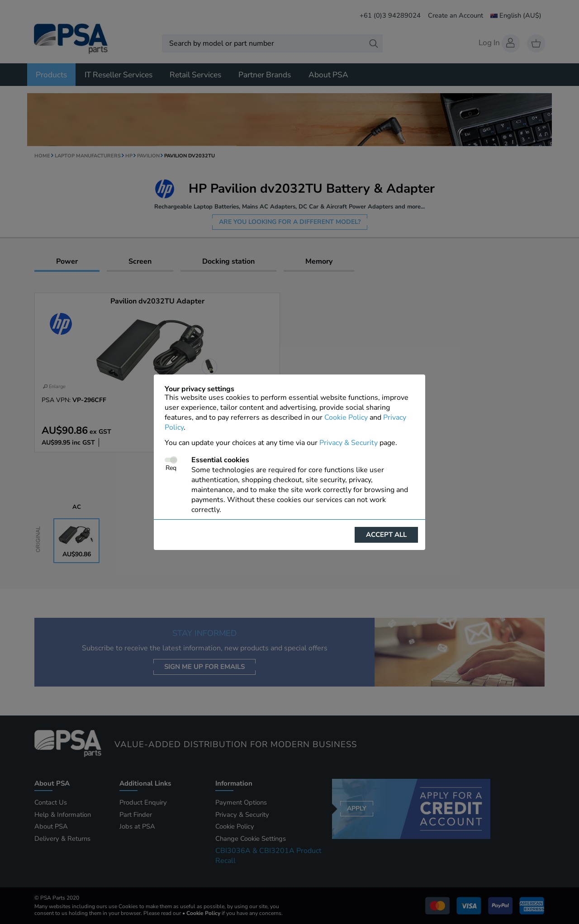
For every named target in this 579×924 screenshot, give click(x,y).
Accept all (386, 535)
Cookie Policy (346, 417)
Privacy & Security (349, 443)
